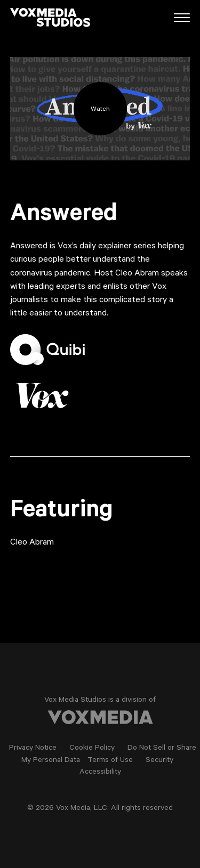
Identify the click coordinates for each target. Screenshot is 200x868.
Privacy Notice (33, 749)
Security (159, 761)
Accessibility (100, 773)
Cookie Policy (92, 749)
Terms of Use (110, 761)
